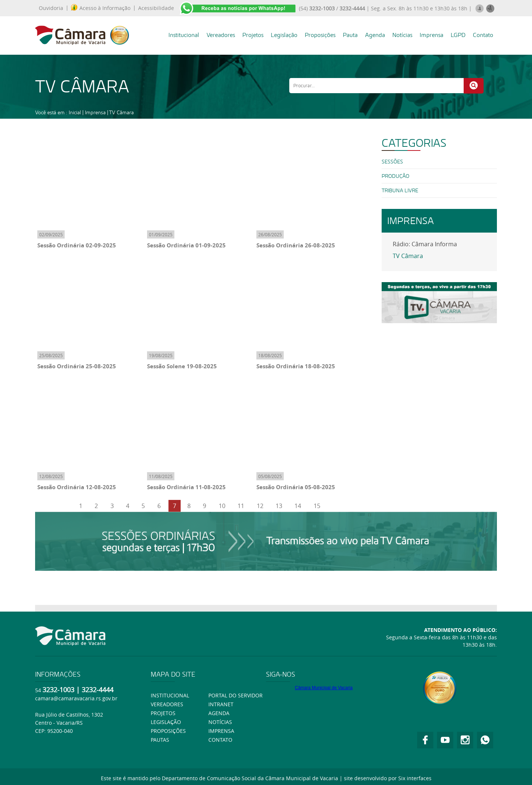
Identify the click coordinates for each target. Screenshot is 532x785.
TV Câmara (121, 112)
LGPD (458, 35)
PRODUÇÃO (395, 176)
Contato (483, 35)
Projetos (253, 35)
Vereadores (221, 35)
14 (298, 506)
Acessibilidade (156, 8)
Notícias (402, 35)
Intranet (221, 704)
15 (317, 506)
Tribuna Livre (400, 190)
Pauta (350, 35)
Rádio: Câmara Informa (425, 244)
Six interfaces (415, 778)
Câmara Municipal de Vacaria (324, 688)
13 (279, 506)
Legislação (284, 35)
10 (222, 506)
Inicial (75, 112)
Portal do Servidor (236, 695)
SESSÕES (392, 162)
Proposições (320, 35)
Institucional (184, 35)
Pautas (160, 740)
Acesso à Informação (101, 8)
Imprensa (432, 35)
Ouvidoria (51, 8)
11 (241, 506)
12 (260, 506)
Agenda (375, 35)
